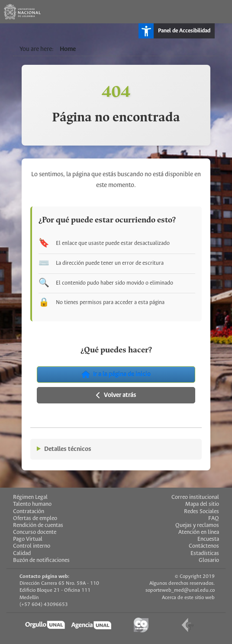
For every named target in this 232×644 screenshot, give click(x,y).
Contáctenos (204, 546)
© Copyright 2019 (195, 576)
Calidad (22, 554)
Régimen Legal (30, 497)
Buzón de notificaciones (41, 560)
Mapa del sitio (202, 504)
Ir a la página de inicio (116, 374)
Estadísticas (205, 554)
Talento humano (32, 504)
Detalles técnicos (68, 449)
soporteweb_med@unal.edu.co (180, 590)
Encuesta (208, 539)
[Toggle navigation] (220, 12)
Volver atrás (116, 395)
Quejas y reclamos (197, 525)
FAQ (214, 519)
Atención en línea (199, 532)
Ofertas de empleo (35, 519)
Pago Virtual (28, 539)
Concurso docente (35, 532)
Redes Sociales (201, 512)
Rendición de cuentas (38, 525)
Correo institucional (195, 497)
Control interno (32, 546)
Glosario (209, 560)
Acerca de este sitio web (188, 598)
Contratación (29, 512)
